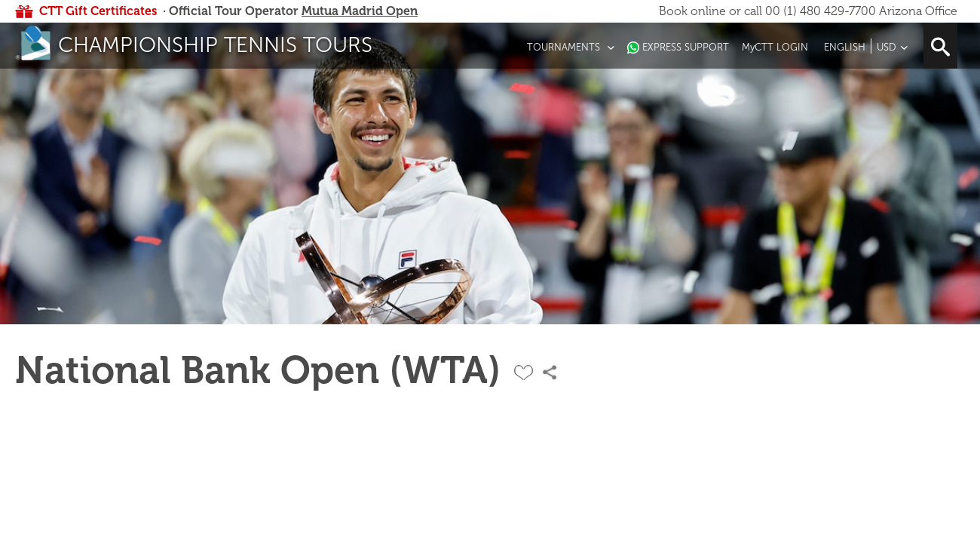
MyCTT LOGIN (775, 47)
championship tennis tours (215, 45)
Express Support (686, 47)
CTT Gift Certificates (98, 11)
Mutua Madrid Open (360, 11)
